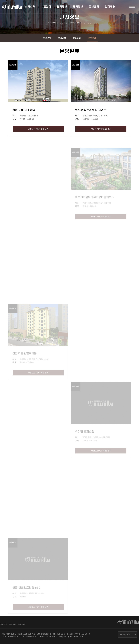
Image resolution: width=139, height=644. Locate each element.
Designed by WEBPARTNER (71, 637)
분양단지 (47, 38)
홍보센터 (13, 625)
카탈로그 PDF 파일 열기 (38, 129)
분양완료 (92, 38)
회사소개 (3, 625)
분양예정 (62, 38)
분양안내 (77, 38)
